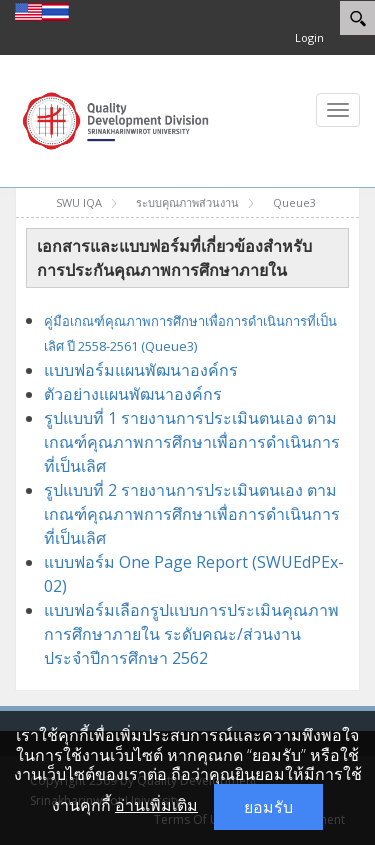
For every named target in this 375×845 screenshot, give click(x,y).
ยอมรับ (268, 807)
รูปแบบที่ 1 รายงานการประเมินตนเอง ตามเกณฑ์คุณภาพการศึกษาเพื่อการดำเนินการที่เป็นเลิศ (192, 442)
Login (309, 37)
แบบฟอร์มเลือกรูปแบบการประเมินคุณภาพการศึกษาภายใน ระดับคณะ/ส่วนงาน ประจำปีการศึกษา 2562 (191, 634)
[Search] (357, 18)
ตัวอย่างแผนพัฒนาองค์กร (135, 394)
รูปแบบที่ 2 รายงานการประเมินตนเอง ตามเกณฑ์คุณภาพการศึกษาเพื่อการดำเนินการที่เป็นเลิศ (192, 514)
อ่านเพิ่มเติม (156, 805)
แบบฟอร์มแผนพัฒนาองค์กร (141, 370)
